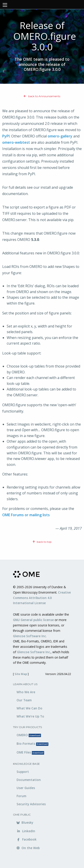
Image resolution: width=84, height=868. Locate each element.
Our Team (24, 700)
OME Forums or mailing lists (26, 515)
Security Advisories (31, 804)
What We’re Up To (30, 716)
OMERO (29, 735)
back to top (42, 542)
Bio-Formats (32, 744)
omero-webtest (16, 142)
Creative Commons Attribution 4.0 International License (42, 598)
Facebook (27, 839)
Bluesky (25, 822)
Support (23, 772)
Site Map (21, 674)
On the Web (28, 848)
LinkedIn (26, 831)
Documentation (29, 780)
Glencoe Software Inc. (30, 636)
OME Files (30, 752)
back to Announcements (42, 96)
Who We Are (26, 692)
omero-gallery (60, 136)
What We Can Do (29, 708)
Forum (21, 796)
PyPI (6, 136)
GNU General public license (33, 620)
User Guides (26, 788)
